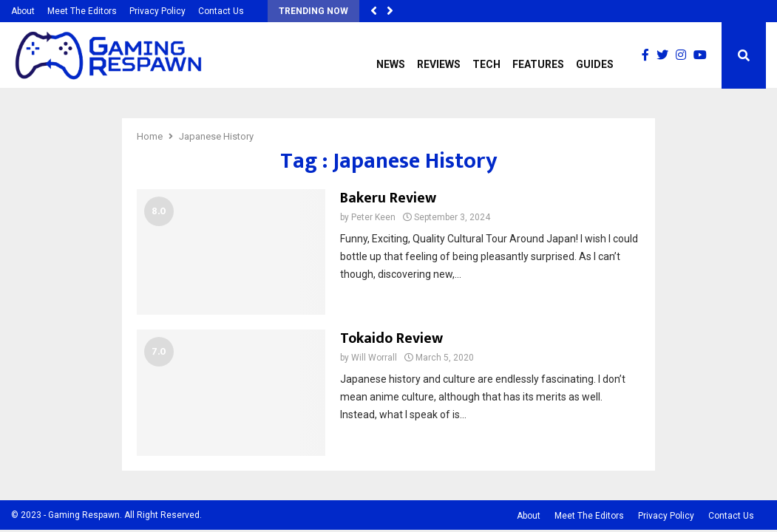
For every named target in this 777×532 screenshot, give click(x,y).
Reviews (439, 64)
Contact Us (221, 11)
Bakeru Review (388, 198)
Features (538, 64)
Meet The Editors (82, 11)
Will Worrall (374, 358)
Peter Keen (373, 217)
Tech (486, 64)
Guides (595, 64)
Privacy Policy (157, 11)
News (391, 64)
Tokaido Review (391, 338)
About (23, 11)
